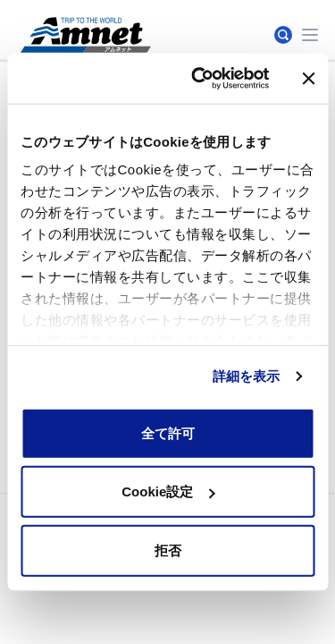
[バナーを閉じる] (308, 79)
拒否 (168, 550)
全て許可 (168, 432)
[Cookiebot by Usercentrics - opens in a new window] (200, 79)
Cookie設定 (168, 491)
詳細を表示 (247, 376)
